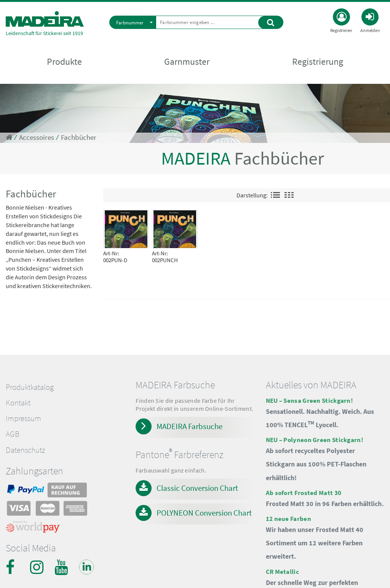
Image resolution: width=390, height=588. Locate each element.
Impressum (23, 418)
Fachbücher (79, 137)
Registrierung (318, 62)
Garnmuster (187, 62)
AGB (13, 434)
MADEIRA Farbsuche (189, 426)
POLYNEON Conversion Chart (204, 513)
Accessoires (37, 137)
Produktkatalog (30, 387)
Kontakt (18, 403)
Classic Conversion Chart (197, 488)
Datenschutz (25, 450)
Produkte (64, 62)
